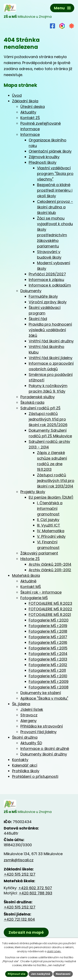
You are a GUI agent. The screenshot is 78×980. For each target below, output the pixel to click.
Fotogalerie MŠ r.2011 (47, 670)
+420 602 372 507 (35, 888)
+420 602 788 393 (35, 893)
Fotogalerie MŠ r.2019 (48, 626)
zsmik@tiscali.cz (19, 860)
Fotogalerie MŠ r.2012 (48, 665)
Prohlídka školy (26, 771)
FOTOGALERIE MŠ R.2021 (50, 615)
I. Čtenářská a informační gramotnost (50, 509)
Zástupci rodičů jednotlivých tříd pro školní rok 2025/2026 (48, 419)
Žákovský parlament (39, 553)
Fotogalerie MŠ (34, 598)
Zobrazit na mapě (26, 932)
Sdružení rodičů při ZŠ (40, 408)
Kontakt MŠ (31, 587)
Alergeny (28, 721)
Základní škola (25, 101)
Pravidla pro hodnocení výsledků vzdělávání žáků (50, 330)
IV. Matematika (51, 531)
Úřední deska (33, 107)
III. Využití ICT (49, 525)
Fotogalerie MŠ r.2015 (48, 648)
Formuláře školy (43, 296)
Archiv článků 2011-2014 (50, 564)
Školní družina (25, 737)
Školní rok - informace (41, 592)
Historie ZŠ (30, 559)
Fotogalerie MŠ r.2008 (49, 687)
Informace (30, 134)
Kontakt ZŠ (30, 118)
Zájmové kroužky (44, 157)
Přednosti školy (43, 162)
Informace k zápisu (46, 280)
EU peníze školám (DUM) (51, 497)
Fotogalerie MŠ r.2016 (48, 642)
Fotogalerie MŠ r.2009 (49, 682)
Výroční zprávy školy (48, 302)
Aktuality (28, 112)
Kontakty (20, 760)
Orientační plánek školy (50, 151)
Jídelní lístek (32, 709)
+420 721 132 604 (19, 919)
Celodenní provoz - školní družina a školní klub (55, 207)
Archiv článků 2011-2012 (50, 570)
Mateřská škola (26, 575)
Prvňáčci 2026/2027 (47, 274)
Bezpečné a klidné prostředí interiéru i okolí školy (55, 190)
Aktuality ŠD (31, 743)
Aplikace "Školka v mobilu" (44, 698)
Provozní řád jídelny (38, 732)
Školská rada (32, 402)
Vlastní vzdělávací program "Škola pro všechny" (55, 174)
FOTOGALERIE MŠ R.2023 (50, 603)
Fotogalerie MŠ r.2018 (48, 631)
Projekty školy (33, 492)
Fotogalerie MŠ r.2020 (49, 620)
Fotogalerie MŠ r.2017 (48, 637)
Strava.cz (29, 715)
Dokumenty (31, 291)
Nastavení (63, 974)
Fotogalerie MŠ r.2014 (48, 654)
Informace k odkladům (50, 285)
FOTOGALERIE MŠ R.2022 (50, 609)
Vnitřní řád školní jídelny (51, 358)
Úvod (17, 95)
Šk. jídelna (21, 704)
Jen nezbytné (41, 974)
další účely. (54, 951)
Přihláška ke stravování (42, 726)
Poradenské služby (38, 397)
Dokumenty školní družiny (44, 754)
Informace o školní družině (45, 749)
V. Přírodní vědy (51, 536)
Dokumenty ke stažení (41, 693)
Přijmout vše (17, 974)
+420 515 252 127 (20, 874)
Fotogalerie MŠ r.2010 (48, 676)
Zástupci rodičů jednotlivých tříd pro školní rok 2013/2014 (56, 481)
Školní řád (38, 319)
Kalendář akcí (25, 765)
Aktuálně (28, 581)
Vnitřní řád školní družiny (51, 341)
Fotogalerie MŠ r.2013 (48, 659)
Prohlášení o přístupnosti (35, 776)
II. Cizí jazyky (48, 520)
